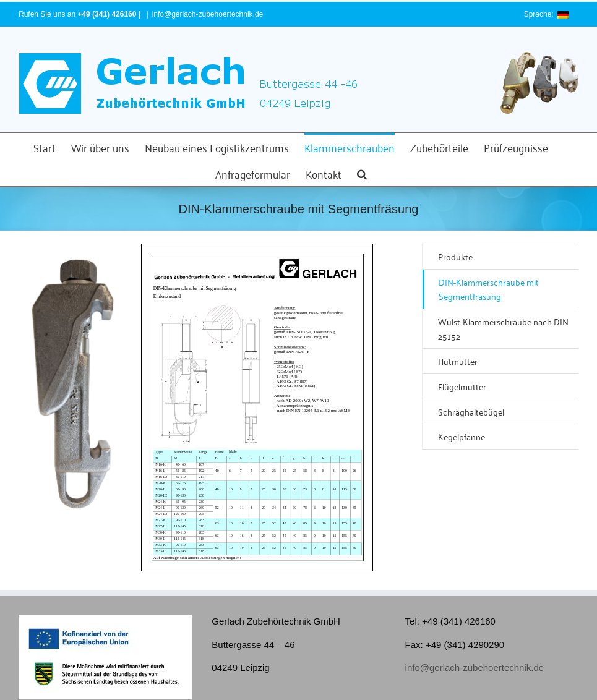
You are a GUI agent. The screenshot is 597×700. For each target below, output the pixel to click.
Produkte (455, 256)
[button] (362, 173)
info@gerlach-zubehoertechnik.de (208, 14)
